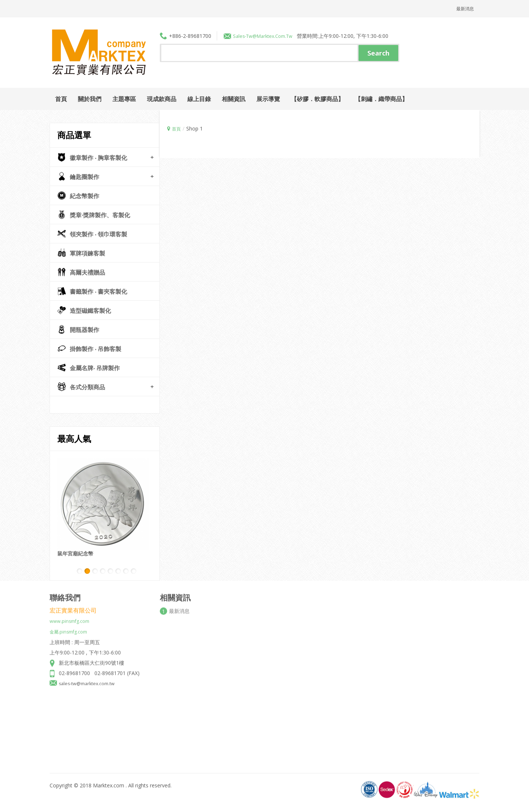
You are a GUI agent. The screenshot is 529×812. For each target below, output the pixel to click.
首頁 (177, 128)
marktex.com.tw (280, 35)
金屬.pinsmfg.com (71, 626)
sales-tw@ (246, 35)
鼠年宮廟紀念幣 (75, 553)
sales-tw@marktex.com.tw (90, 678)
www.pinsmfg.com (72, 616)
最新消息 (464, 8)
